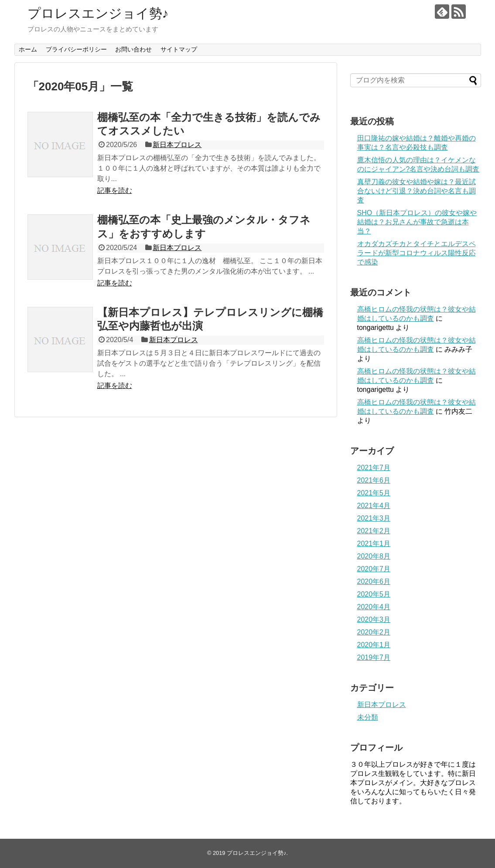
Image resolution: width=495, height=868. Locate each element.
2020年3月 (374, 619)
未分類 (368, 717)
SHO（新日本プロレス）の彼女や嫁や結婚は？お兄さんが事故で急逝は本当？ (417, 222)
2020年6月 (374, 582)
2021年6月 (374, 480)
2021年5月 (374, 493)
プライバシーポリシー (76, 49)
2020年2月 (374, 632)
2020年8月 (374, 556)
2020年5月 (374, 594)
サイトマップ (179, 49)
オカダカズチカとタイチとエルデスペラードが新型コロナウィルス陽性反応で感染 (416, 253)
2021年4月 (374, 506)
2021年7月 (374, 468)
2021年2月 (374, 531)
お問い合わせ (133, 49)
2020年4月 (374, 607)
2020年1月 (374, 645)
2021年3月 (374, 518)
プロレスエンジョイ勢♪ (98, 13)
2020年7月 (374, 569)
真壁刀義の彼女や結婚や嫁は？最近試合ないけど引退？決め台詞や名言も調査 (416, 191)
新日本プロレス (177, 145)
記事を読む (115, 190)
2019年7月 (374, 657)
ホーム (28, 49)
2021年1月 (374, 544)
